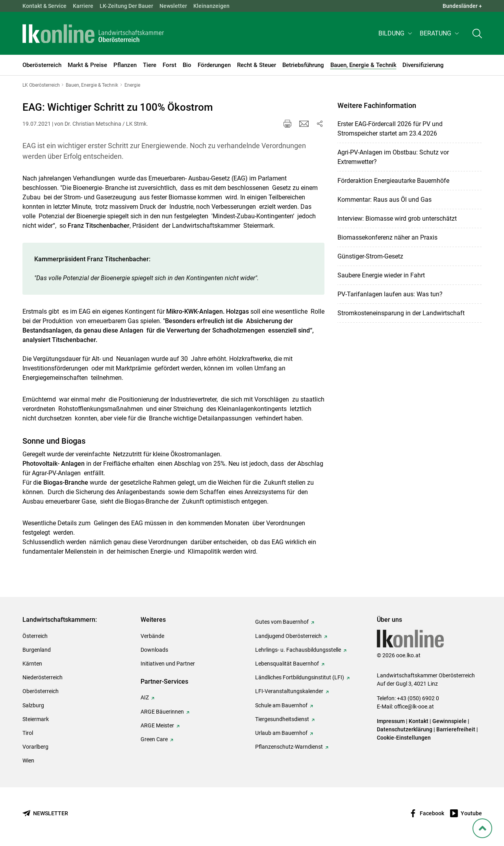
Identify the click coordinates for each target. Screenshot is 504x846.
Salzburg (33, 705)
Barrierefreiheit (456, 729)
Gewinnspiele (449, 721)
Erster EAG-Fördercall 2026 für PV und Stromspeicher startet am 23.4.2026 (390, 129)
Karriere (83, 6)
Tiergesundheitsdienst (282, 719)
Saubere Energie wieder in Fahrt (381, 275)
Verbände (152, 636)
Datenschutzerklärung (405, 729)
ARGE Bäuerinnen (162, 712)
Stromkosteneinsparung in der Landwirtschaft (401, 313)
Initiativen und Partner (168, 664)
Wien (28, 760)
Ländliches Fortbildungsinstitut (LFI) (300, 677)
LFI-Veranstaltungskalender (289, 691)
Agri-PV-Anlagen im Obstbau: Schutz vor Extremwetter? (393, 157)
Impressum (391, 721)
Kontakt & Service (44, 6)
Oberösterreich (41, 691)
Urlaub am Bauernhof (281, 733)
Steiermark (36, 719)
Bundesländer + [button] (462, 6)
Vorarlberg (35, 747)
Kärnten (32, 664)
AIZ (145, 697)
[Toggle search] (477, 34)
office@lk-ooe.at (414, 707)
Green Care (154, 739)
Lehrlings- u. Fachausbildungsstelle (298, 650)
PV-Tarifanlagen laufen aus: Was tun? (390, 294)
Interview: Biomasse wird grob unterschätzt (397, 218)
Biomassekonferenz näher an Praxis (387, 237)
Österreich (35, 636)
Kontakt (419, 721)
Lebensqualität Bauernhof (287, 664)
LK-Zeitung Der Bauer (126, 6)
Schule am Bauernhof (281, 705)
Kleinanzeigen (211, 6)
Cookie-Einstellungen (404, 738)
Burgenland (37, 650)
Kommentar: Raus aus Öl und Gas (384, 200)
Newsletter (173, 6)
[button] (396, 34)
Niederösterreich (43, 677)
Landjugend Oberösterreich (288, 636)
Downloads (154, 650)
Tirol (28, 733)
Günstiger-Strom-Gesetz (370, 256)
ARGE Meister (157, 725)
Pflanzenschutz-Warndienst (289, 747)
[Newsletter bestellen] (45, 813)
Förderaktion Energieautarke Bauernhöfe (393, 181)
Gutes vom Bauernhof (282, 622)
